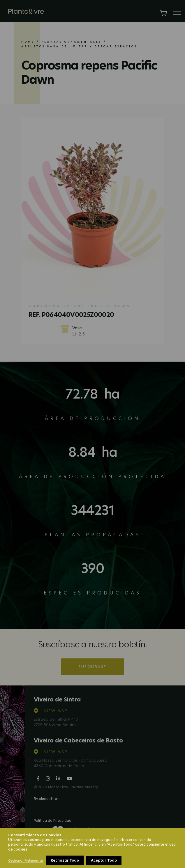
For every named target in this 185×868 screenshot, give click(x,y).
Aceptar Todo (104, 860)
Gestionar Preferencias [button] (26, 860)
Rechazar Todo (65, 860)
